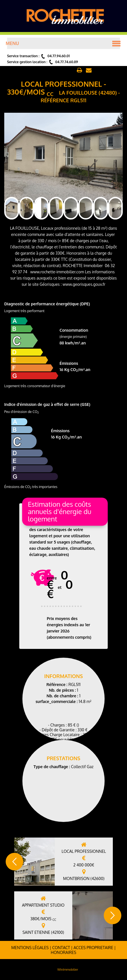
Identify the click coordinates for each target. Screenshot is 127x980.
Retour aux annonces (54, 71)
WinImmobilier (68, 970)
